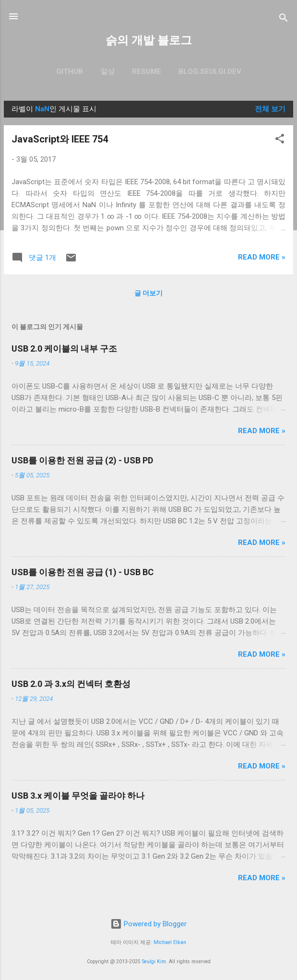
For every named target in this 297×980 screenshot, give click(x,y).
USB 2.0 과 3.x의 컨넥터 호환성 (71, 684)
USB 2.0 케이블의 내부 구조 (64, 348)
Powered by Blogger (148, 924)
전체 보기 (270, 109)
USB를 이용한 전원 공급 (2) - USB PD (82, 460)
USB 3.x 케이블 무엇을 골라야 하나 (78, 796)
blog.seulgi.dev (210, 71)
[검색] (284, 19)
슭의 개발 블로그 (149, 40)
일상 (107, 71)
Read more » (262, 257)
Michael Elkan (170, 942)
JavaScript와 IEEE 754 (60, 139)
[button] (280, 140)
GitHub (70, 71)
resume (147, 71)
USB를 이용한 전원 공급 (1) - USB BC (83, 572)
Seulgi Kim (154, 962)
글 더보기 (148, 293)
